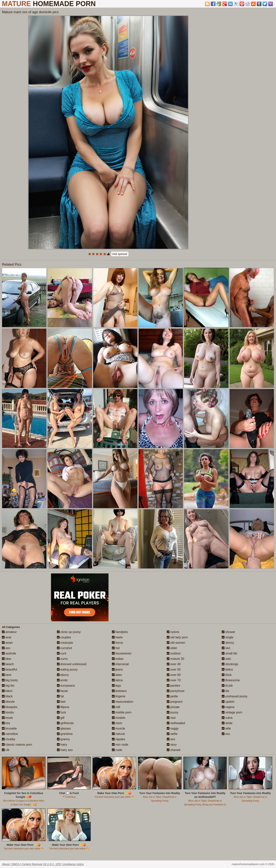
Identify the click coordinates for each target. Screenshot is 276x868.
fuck (62, 712)
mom (117, 723)
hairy (62, 745)
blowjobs (10, 707)
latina (117, 680)
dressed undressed (72, 664)
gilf (61, 718)
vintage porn (232, 712)
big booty (10, 680)
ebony (63, 675)
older (172, 648)
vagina (228, 707)
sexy (172, 745)
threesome (231, 680)
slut (226, 648)
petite (172, 696)
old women (176, 643)
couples (64, 637)
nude (117, 750)
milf (116, 707)
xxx (226, 734)
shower (228, 632)
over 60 (174, 675)
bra (6, 723)
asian (7, 643)
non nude (120, 745)
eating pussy (67, 669)
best (7, 675)
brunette (9, 728)
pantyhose (176, 691)
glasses (64, 728)
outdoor (174, 653)
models (119, 718)
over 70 (174, 680)
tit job (227, 686)
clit (6, 750)
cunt (62, 653)
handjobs (120, 632)
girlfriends (65, 723)
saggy (173, 728)
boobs (8, 712)
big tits (8, 686)
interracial (120, 664)
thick (227, 675)
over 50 (174, 669)
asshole (9, 653)
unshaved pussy (235, 696)
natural (118, 734)
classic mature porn (17, 745)
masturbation (123, 702)
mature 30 (175, 659)
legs (117, 686)
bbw (7, 659)
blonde (8, 702)
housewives (122, 653)
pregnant (175, 702)
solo (226, 659)
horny (117, 643)
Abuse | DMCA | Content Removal (22, 864)
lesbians (119, 691)
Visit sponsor (120, 254)
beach (8, 664)
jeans (117, 669)
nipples (119, 739)
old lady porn (177, 637)
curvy (62, 659)
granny (63, 739)
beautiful (9, 669)
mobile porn (122, 712)
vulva (227, 718)
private (173, 707)
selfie (172, 734)
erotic (62, 680)
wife (226, 728)
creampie (65, 643)
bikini (7, 691)
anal (7, 637)
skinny (228, 643)
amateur (9, 632)
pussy (172, 712)
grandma (65, 734)
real (171, 718)
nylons (173, 632)
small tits (230, 653)
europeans (66, 686)
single (228, 637)
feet (61, 702)
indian (118, 659)
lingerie (119, 696)
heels (117, 637)
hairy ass (65, 750)
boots (7, 718)
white (227, 723)
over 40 (174, 664)
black (7, 696)
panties (173, 686)
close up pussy (69, 632)
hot (116, 648)
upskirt (228, 702)
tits (225, 691)
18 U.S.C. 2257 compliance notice (63, 864)
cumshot (64, 648)
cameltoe (10, 734)
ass (6, 648)
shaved (173, 750)
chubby (9, 739)
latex (117, 675)
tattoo (227, 669)
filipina (63, 707)
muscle (119, 728)
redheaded (176, 723)
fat (60, 696)
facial (62, 691)
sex (171, 739)
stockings (230, 664)
